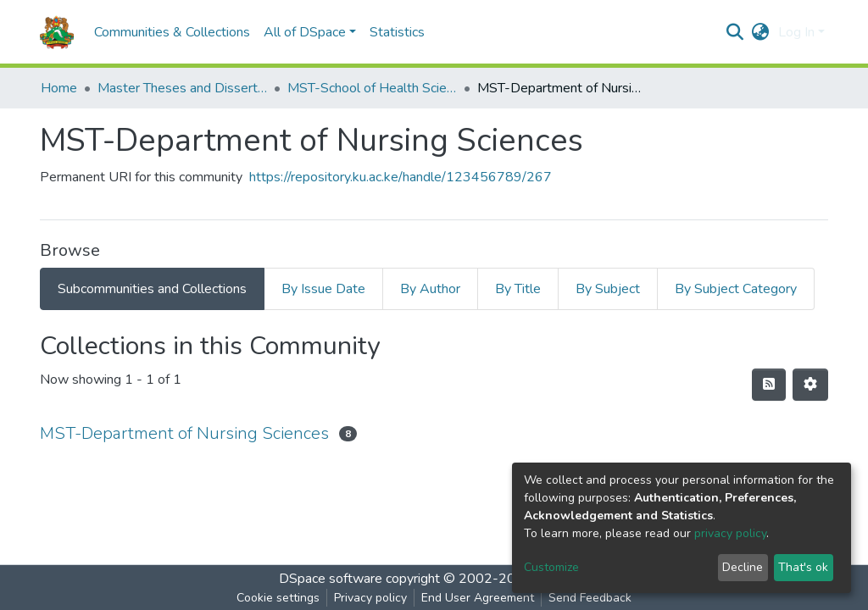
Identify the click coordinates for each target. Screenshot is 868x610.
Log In (796, 32)
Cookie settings (278, 598)
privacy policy (730, 533)
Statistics (397, 32)
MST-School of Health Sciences (372, 88)
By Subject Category (736, 289)
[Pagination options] (810, 385)
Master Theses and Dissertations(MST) (182, 88)
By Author (430, 289)
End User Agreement (478, 598)
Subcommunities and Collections (152, 289)
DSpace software (331, 579)
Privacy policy (370, 598)
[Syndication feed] (769, 385)
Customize (551, 567)
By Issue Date (323, 289)
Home (59, 88)
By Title (518, 289)
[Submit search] (735, 32)
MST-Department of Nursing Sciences (184, 433)
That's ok (803, 567)
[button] (761, 32)
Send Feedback (590, 598)
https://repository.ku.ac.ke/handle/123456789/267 (401, 177)
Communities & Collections (172, 32)
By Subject (608, 289)
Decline (743, 567)
